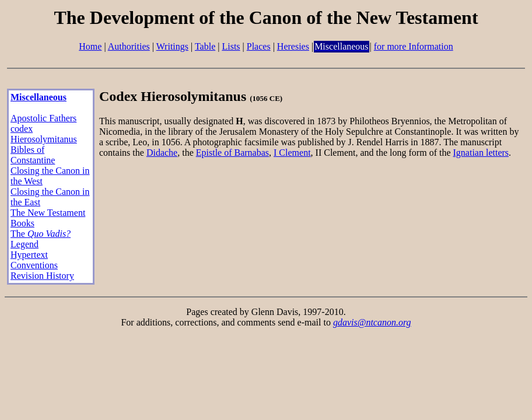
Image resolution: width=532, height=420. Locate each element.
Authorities (129, 46)
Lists (231, 46)
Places (259, 46)
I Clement (292, 153)
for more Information (414, 46)
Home (90, 46)
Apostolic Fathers (43, 118)
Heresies (293, 46)
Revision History (42, 276)
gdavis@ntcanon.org (372, 322)
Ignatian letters (481, 153)
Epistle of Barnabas (232, 153)
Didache (162, 153)
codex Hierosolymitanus (44, 134)
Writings (172, 46)
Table (205, 46)
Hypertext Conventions (34, 260)
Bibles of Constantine (33, 155)
